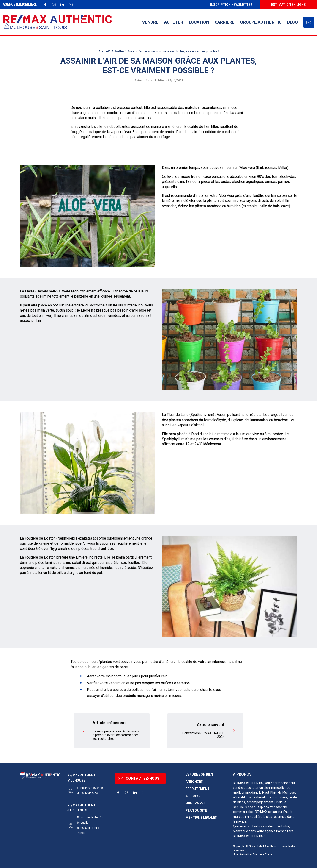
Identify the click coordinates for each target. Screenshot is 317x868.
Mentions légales (201, 815)
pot (55, 360)
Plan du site (196, 808)
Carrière (225, 22)
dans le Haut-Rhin (264, 790)
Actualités (118, 51)
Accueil (104, 51)
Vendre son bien (199, 772)
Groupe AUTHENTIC (261, 22)
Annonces (194, 779)
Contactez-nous (139, 776)
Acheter (174, 22)
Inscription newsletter (231, 5)
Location (199, 22)
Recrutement (198, 786)
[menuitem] (231, 5)
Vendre (150, 22)
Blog (292, 22)
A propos (194, 794)
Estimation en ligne (288, 5)
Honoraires (196, 801)
